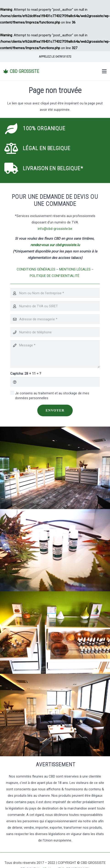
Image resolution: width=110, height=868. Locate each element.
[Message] (55, 354)
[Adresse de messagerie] (55, 319)
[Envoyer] (55, 410)
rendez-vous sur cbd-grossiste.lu (55, 245)
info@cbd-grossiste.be (55, 229)
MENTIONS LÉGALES (75, 269)
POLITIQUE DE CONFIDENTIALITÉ (55, 276)
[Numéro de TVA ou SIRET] (55, 306)
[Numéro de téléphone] (55, 332)
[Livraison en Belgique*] (14, 169)
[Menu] (104, 71)
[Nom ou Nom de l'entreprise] (55, 293)
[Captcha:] (55, 382)
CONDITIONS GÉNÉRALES (36, 269)
